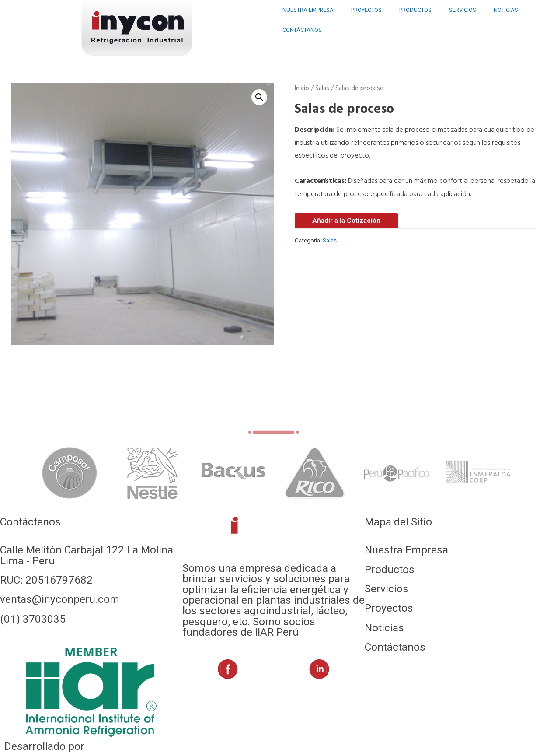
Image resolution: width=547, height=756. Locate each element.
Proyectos (389, 608)
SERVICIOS (463, 10)
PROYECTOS (366, 10)
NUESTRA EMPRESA (308, 10)
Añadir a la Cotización (346, 220)
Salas (322, 88)
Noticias (384, 628)
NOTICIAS (506, 10)
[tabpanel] (70, 473)
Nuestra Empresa (406, 550)
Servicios (387, 589)
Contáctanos (395, 647)
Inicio (302, 88)
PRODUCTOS (415, 10)
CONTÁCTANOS (302, 30)
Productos (390, 569)
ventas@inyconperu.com (60, 599)
